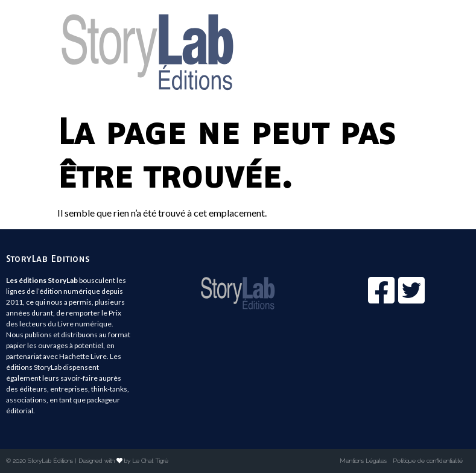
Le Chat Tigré (150, 461)
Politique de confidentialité (428, 461)
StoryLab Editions (48, 258)
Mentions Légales (363, 461)
